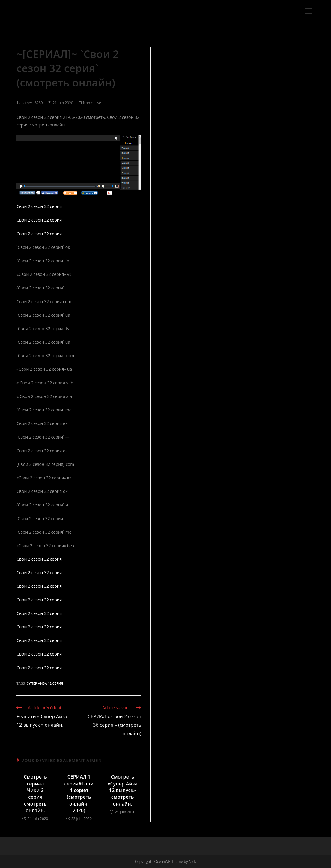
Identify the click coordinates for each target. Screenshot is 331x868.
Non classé (92, 103)
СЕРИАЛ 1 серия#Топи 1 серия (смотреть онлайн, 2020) (79, 794)
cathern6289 (32, 103)
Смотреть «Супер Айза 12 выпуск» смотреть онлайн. (123, 790)
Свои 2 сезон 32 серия (39, 206)
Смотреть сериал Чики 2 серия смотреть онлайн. (35, 794)
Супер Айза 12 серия (45, 683)
